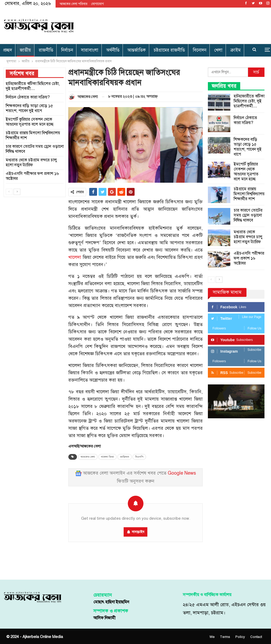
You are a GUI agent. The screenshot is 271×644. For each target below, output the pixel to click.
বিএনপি (139, 457)
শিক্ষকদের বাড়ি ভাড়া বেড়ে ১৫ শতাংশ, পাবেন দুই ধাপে (248, 147)
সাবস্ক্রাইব (138, 532)
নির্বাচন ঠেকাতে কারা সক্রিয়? (245, 120)
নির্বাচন (67, 50)
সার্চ (256, 72)
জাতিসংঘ (125, 457)
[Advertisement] (182, 25)
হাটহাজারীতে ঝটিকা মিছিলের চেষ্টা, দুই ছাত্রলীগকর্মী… (249, 101)
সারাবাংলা (90, 50)
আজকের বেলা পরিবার (73, 4)
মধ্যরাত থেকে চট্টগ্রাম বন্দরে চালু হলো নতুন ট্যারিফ (248, 237)
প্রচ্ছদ (8, 50)
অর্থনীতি (113, 50)
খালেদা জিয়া (107, 457)
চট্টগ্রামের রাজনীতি (169, 50)
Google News (182, 473)
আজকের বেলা (88, 457)
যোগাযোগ (98, 4)
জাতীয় (25, 50)
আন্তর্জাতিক (137, 50)
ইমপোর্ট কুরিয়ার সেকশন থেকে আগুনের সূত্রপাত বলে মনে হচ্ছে (246, 172)
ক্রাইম (236, 50)
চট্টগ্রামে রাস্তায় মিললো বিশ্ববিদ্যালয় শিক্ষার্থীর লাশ (249, 194)
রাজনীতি (46, 50)
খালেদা (75, 257)
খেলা (218, 50)
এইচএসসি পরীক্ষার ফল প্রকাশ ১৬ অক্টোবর (249, 258)
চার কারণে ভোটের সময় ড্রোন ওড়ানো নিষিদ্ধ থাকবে (248, 215)
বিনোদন (200, 50)
